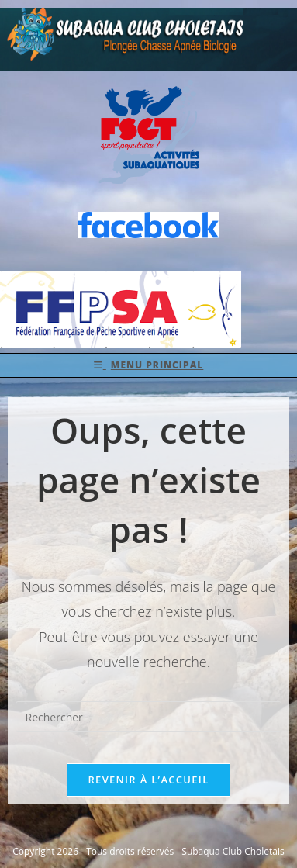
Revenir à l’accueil (148, 780)
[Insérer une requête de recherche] (149, 717)
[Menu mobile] (149, 365)
